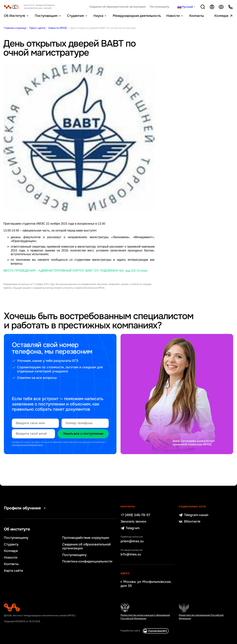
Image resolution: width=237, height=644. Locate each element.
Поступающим (46, 16)
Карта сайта (13, 571)
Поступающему (159, 7)
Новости (173, 16)
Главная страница (15, 28)
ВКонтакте (190, 522)
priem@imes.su (132, 541)
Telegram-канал (193, 515)
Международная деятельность (137, 16)
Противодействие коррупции (86, 538)
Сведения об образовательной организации (117, 7)
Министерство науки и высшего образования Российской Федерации (145, 617)
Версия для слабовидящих (221, 7)
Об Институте (15, 16)
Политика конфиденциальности (87, 561)
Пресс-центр (37, 28)
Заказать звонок (133, 522)
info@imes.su (131, 554)
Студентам (75, 16)
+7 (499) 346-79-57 (135, 515)
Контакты (197, 16)
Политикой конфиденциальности (27, 445)
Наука (98, 16)
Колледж (221, 16)
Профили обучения (26, 508)
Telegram (130, 528)
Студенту (11, 544)
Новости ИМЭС (58, 28)
